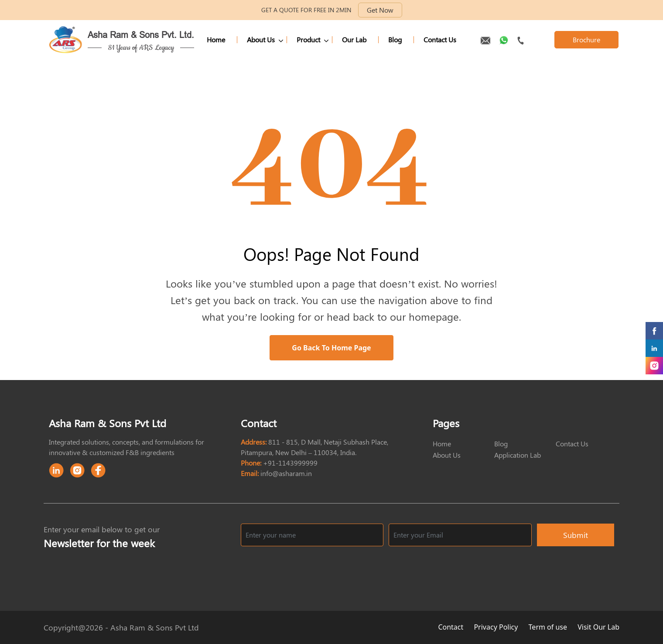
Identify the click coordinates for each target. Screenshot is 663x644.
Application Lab (518, 455)
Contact (451, 627)
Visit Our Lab (598, 627)
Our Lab (354, 39)
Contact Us (440, 39)
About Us (261, 39)
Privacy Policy (497, 627)
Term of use (549, 627)
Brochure (586, 39)
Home (216, 39)
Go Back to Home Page (331, 348)
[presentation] (548, 569)
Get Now (380, 10)
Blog (395, 39)
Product (308, 39)
